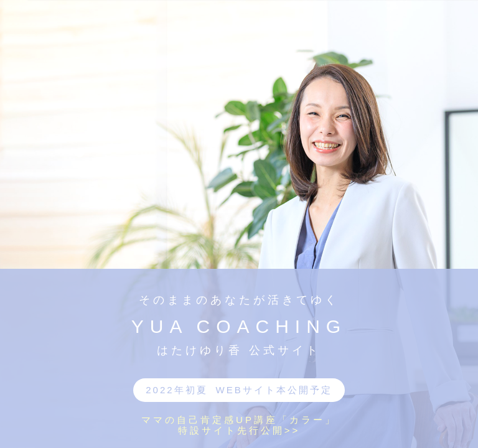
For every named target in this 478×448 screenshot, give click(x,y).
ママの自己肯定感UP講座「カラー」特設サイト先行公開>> (239, 425)
